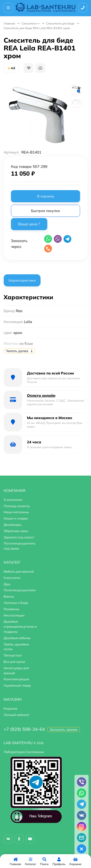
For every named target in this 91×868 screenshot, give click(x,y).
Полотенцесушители (20, 590)
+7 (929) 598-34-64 (24, 729)
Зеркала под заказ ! (19, 537)
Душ (7, 584)
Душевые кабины (17, 638)
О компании (13, 500)
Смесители (29, 23)
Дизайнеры (13, 525)
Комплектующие (16, 679)
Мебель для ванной (19, 571)
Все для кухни (14, 662)
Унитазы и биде (16, 603)
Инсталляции (14, 615)
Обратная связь (16, 531)
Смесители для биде (60, 23)
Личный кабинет (17, 715)
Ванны (9, 596)
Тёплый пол (13, 655)
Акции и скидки (16, 518)
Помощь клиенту (17, 506)
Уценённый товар (17, 685)
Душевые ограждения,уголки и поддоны (20, 626)
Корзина (10, 708)
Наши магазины (16, 512)
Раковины (11, 609)
